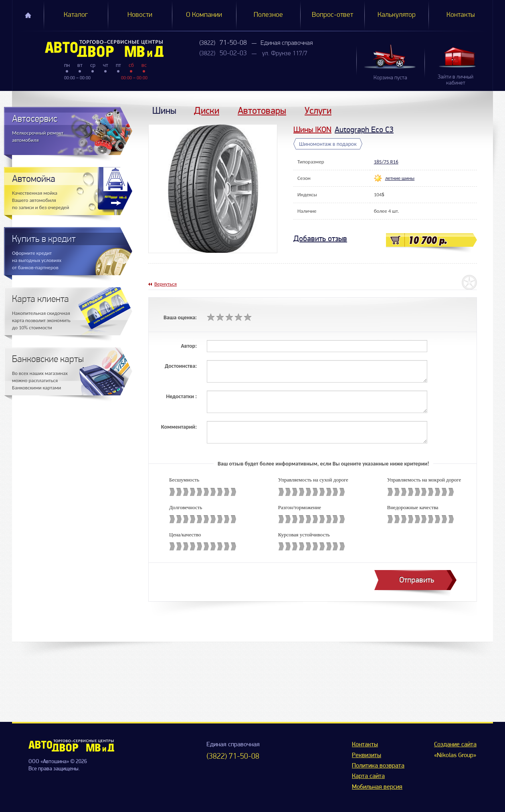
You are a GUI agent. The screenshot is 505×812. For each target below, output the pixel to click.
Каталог (76, 15)
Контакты (461, 15)
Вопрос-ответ (332, 15)
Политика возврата (378, 766)
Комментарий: (179, 427)
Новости (140, 15)
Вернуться (166, 284)
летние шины (400, 178)
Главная (28, 15)
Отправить (417, 580)
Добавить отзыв (320, 239)
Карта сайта (368, 776)
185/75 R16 (386, 162)
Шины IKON (312, 130)
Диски (207, 110)
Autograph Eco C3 (364, 130)
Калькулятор (397, 15)
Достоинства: (181, 366)
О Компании (204, 15)
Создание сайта (455, 745)
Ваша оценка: (180, 317)
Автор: (189, 346)
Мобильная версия (377, 787)
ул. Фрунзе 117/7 (285, 54)
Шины (164, 110)
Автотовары (262, 110)
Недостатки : (181, 396)
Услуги (318, 110)
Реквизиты (367, 756)
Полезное (268, 15)
